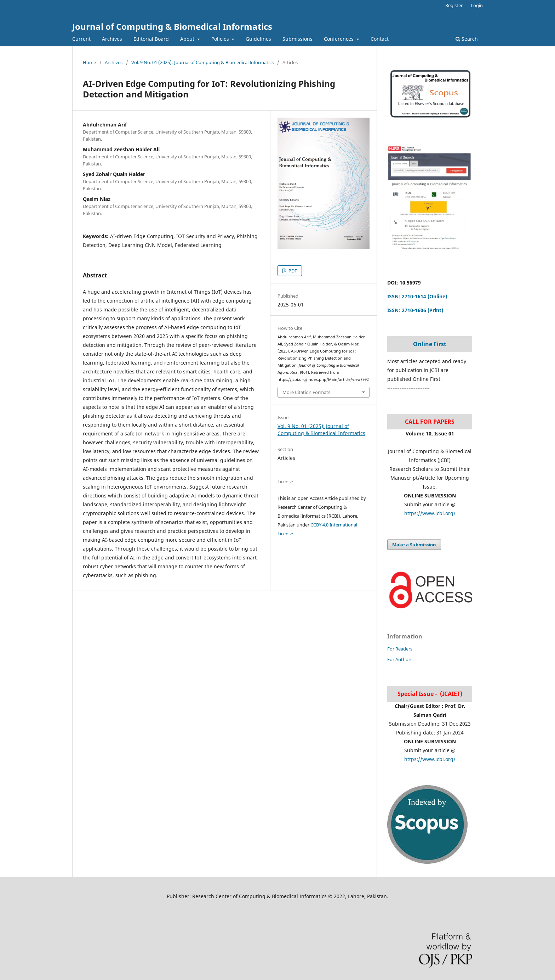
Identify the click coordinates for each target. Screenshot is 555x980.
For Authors (400, 659)
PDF (292, 271)
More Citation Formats (306, 392)
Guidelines (258, 39)
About (188, 39)
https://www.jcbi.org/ (430, 513)
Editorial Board (151, 39)
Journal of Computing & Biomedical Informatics (172, 26)
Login (477, 5)
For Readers (400, 649)
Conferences (339, 39)
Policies (221, 39)
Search (467, 39)
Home (89, 62)
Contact (380, 39)
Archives (112, 39)
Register (454, 5)
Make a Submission (414, 545)
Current (81, 39)
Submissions (297, 39)
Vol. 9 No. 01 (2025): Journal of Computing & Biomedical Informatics (202, 62)
